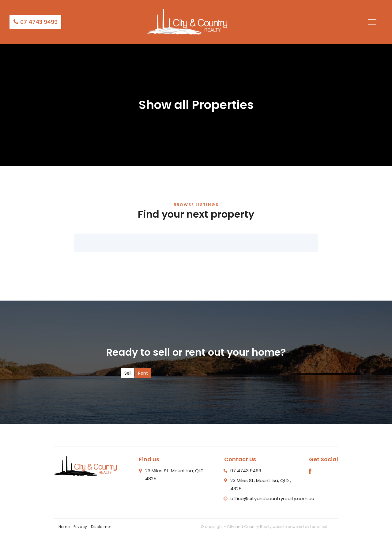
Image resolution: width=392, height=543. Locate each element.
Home (64, 527)
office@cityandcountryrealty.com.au (272, 498)
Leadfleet (319, 527)
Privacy (80, 527)
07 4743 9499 (35, 22)
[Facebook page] (310, 472)
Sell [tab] (128, 373)
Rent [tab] (143, 373)
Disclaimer (101, 527)
